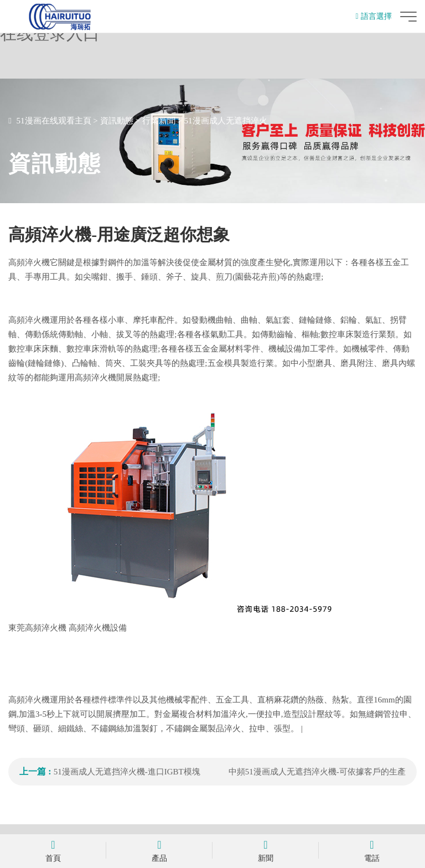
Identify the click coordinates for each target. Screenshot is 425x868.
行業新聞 (159, 121)
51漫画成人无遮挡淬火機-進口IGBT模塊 (127, 772)
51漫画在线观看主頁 (54, 121)
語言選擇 (374, 16)
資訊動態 (117, 121)
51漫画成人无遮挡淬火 (226, 121)
